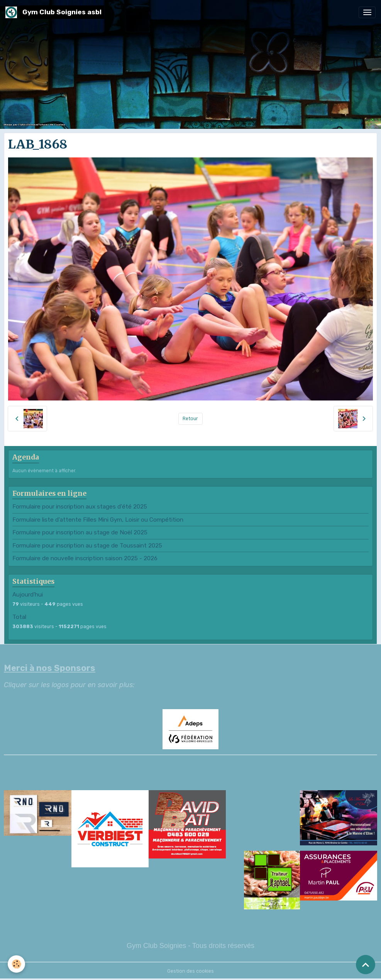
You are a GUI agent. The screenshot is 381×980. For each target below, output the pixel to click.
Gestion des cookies (190, 971)
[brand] (55, 12)
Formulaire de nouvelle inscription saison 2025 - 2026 (85, 558)
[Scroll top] (366, 965)
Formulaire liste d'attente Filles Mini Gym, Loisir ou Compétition (98, 520)
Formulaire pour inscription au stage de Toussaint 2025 (87, 546)
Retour (190, 419)
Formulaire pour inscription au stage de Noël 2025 (80, 532)
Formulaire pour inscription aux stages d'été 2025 (80, 507)
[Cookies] (16, 964)
